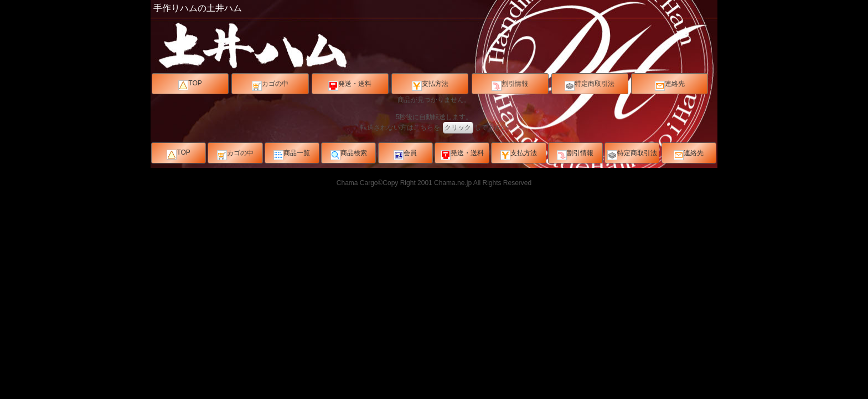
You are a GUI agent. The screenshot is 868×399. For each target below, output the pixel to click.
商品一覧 (292, 155)
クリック (458, 127)
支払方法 (430, 85)
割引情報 (510, 85)
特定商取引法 (590, 85)
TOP (190, 85)
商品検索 (349, 155)
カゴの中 (270, 85)
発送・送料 (350, 85)
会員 (405, 155)
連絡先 (670, 85)
